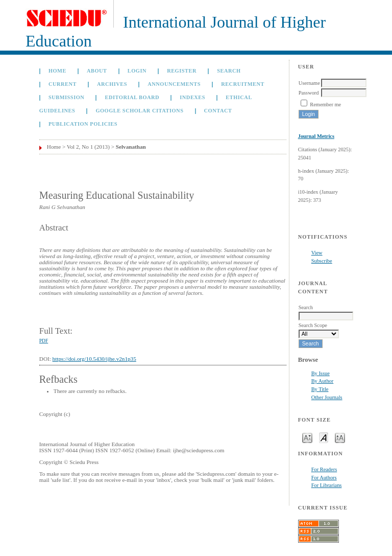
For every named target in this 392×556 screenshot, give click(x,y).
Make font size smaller (307, 437)
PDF (44, 341)
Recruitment (243, 84)
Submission (66, 97)
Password (309, 93)
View (317, 253)
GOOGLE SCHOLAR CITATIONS (139, 111)
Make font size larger (340, 437)
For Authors (324, 478)
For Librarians (327, 485)
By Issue (321, 373)
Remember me (325, 105)
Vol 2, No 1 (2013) (88, 147)
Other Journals (327, 397)
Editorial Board (132, 97)
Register (182, 71)
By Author (323, 381)
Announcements (174, 84)
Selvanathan (131, 147)
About (97, 71)
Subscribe (322, 261)
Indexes (192, 97)
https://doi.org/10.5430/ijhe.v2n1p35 (94, 359)
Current (63, 84)
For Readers (324, 469)
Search (229, 71)
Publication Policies (83, 124)
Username (309, 83)
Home (57, 71)
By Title (320, 389)
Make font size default (324, 437)
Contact (218, 111)
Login (137, 71)
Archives (112, 84)
